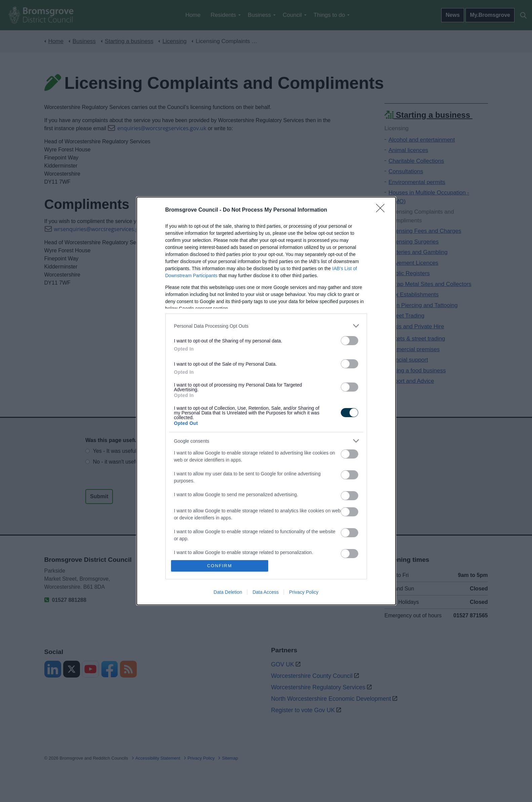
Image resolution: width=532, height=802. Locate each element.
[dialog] (266, 401)
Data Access (265, 592)
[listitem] (266, 326)
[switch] (350, 341)
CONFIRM (220, 566)
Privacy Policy (304, 592)
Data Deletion (228, 592)
